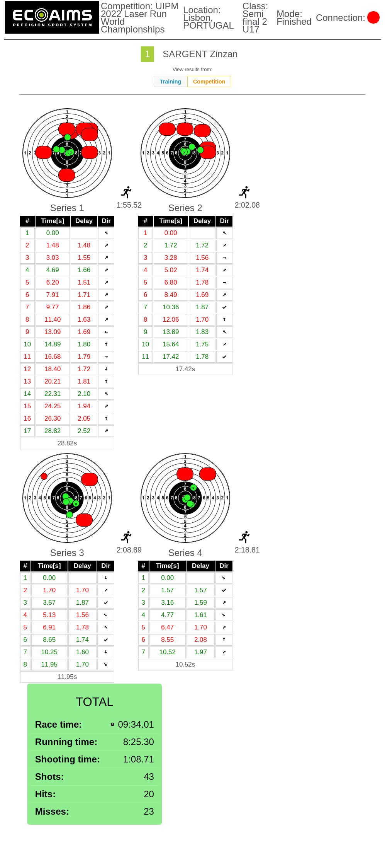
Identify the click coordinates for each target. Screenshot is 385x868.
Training (171, 82)
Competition (209, 82)
